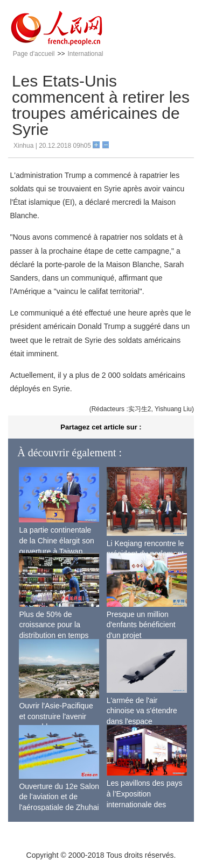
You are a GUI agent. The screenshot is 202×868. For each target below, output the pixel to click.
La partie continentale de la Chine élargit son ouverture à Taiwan (56, 540)
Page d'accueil (34, 54)
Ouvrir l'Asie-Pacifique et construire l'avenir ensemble (56, 716)
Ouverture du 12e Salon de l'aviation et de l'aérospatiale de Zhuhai (59, 797)
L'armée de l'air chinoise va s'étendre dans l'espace (142, 711)
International (85, 54)
